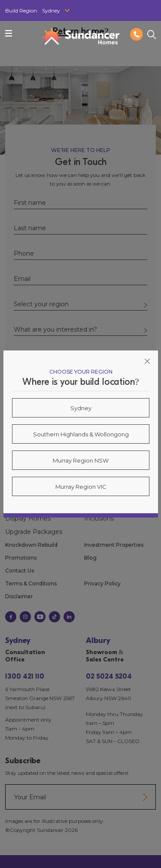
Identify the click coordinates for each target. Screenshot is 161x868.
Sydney (81, 408)
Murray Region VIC (81, 487)
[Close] (147, 361)
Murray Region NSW (81, 460)
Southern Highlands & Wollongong (81, 434)
